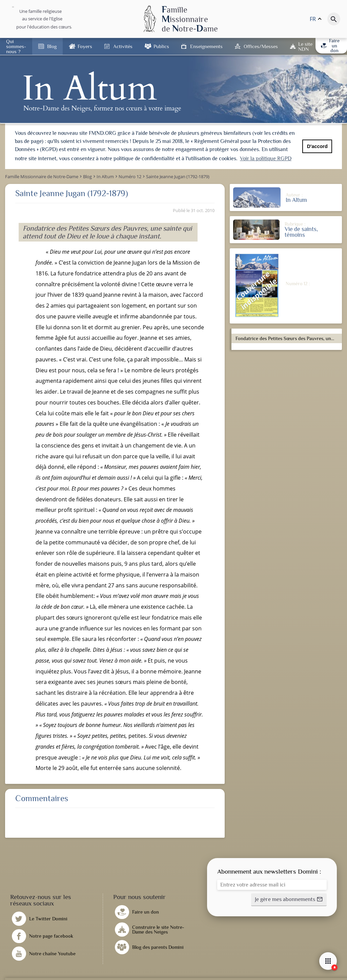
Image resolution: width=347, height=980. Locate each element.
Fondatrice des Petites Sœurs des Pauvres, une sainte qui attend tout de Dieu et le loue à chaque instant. (288, 338)
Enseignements (206, 46)
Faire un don (330, 46)
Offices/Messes (261, 46)
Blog (52, 46)
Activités (123, 46)
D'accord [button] (317, 146)
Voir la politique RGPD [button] (266, 159)
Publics (161, 46)
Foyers (85, 46)
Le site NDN (305, 46)
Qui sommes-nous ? (16, 46)
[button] (289, 899)
